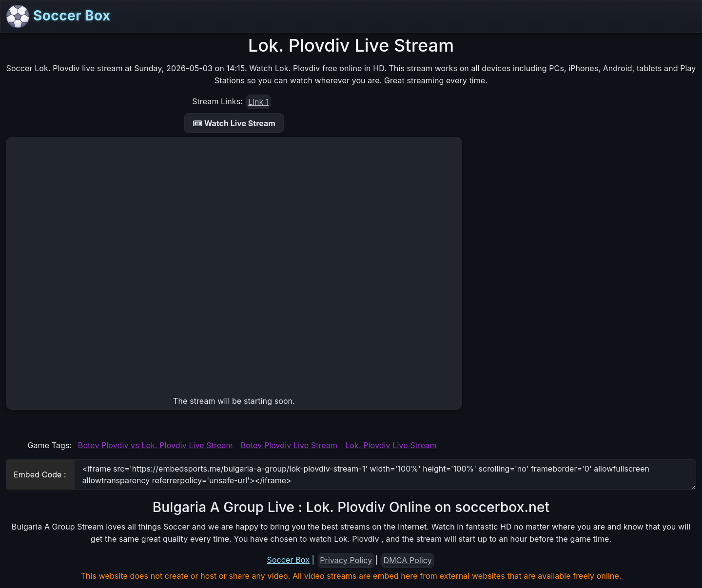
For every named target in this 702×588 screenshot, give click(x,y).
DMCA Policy (408, 560)
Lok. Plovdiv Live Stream (391, 445)
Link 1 (258, 102)
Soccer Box (58, 17)
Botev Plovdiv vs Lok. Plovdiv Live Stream (156, 445)
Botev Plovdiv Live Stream (289, 445)
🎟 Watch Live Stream (234, 123)
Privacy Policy (346, 560)
